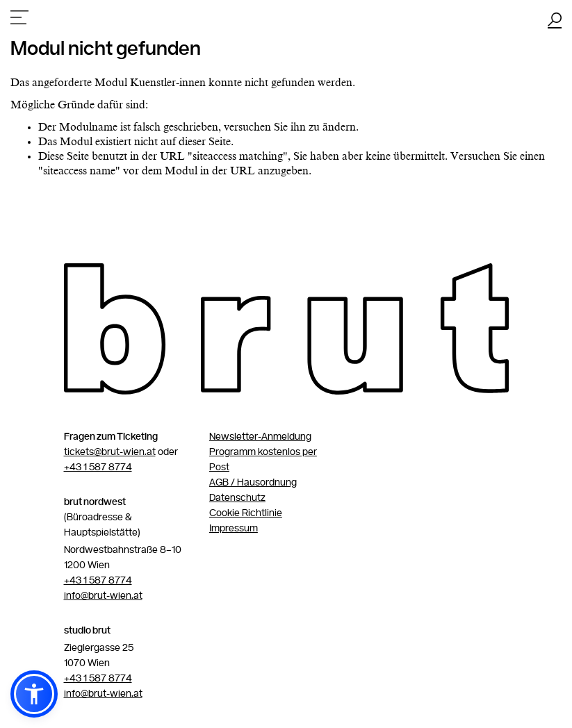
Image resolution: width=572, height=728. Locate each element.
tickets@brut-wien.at (110, 452)
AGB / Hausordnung (253, 483)
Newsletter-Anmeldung (260, 437)
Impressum (234, 529)
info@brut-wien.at (103, 596)
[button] (34, 694)
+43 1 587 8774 (98, 468)
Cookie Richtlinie (246, 513)
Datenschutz (237, 498)
